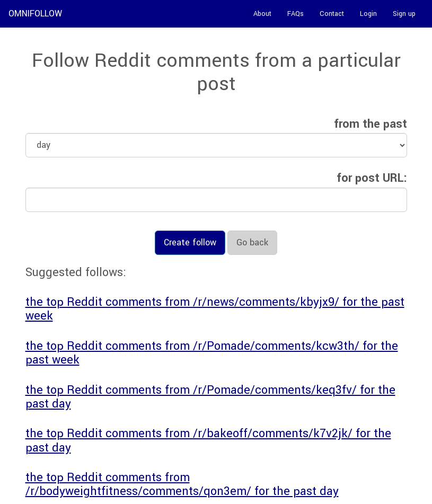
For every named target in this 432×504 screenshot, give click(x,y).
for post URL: (372, 178)
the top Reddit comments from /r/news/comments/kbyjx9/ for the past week (215, 309)
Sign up (404, 14)
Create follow (190, 242)
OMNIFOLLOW (35, 14)
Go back (252, 242)
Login (368, 14)
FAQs (296, 14)
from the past (371, 124)
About (262, 14)
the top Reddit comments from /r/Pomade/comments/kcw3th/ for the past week (212, 353)
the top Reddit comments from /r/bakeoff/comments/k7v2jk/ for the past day (208, 440)
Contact (332, 14)
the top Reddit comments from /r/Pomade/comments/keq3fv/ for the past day (210, 397)
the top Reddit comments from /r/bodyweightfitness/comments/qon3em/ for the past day (182, 484)
